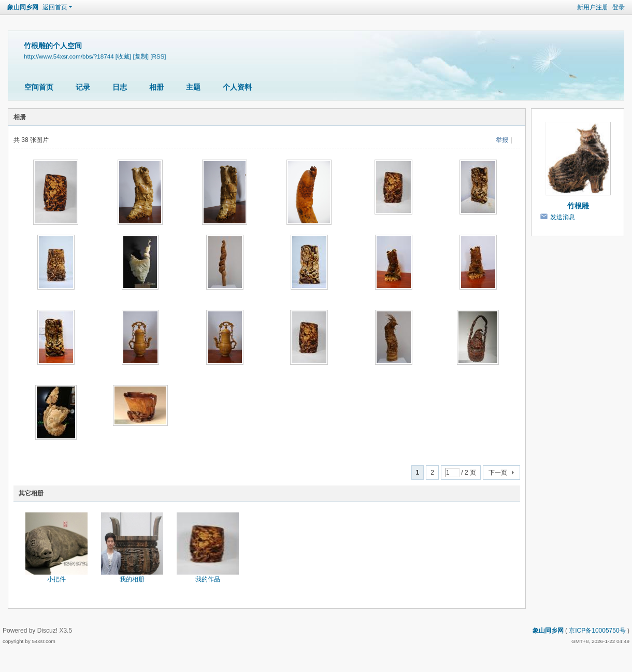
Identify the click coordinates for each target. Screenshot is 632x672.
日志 (120, 87)
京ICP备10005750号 (597, 631)
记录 (83, 87)
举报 (502, 140)
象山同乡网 (23, 7)
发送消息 (563, 217)
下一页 (498, 473)
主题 (193, 87)
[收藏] (123, 56)
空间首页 (39, 87)
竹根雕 (578, 206)
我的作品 (208, 579)
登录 (619, 7)
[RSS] (158, 56)
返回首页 (55, 7)
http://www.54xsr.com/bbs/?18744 (69, 56)
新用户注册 (593, 7)
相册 (156, 87)
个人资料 (237, 87)
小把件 (56, 579)
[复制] (141, 56)
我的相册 (132, 579)
